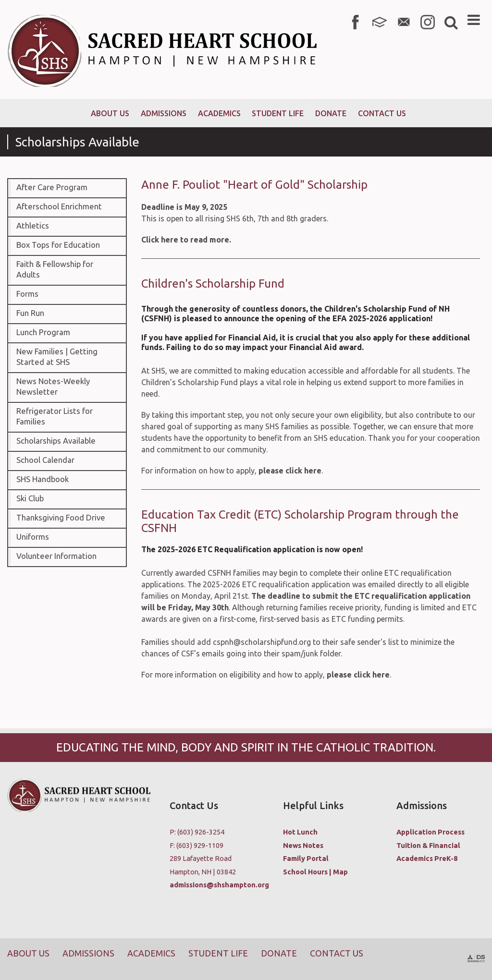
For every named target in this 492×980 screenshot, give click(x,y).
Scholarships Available (56, 441)
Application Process (430, 832)
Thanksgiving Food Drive (61, 518)
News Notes (303, 845)
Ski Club (30, 498)
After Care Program (52, 187)
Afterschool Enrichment (59, 206)
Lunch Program (43, 332)
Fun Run (30, 313)
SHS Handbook (43, 479)
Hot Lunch (300, 832)
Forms (27, 294)
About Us (28, 953)
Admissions (88, 953)
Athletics (33, 226)
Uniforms (33, 537)
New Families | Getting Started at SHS (57, 357)
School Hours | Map (315, 872)
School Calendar (45, 460)
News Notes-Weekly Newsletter (53, 387)
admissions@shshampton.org (219, 885)
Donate (279, 953)
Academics (151, 953)
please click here (290, 471)
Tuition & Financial (428, 845)
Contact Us (337, 953)
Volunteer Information (56, 556)
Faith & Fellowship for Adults (55, 269)
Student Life (218, 953)
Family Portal (306, 858)
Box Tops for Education (58, 245)
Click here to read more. (186, 240)
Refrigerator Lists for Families (55, 416)
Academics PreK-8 (427, 858)
